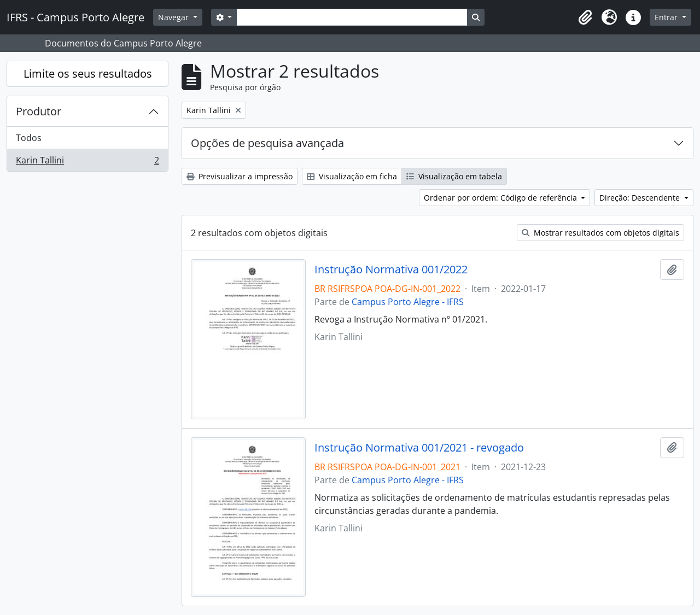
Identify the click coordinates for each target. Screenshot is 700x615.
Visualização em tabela (454, 176)
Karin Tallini (87, 162)
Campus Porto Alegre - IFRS (408, 302)
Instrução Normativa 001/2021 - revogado (419, 448)
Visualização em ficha (352, 176)
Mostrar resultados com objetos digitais (600, 233)
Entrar (667, 17)
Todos (29, 138)
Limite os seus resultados (88, 74)
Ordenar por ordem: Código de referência (501, 198)
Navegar (174, 17)
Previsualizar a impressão (240, 176)
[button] (585, 17)
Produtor (39, 111)
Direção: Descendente (641, 198)
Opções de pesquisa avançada (267, 143)
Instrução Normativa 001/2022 (391, 270)
